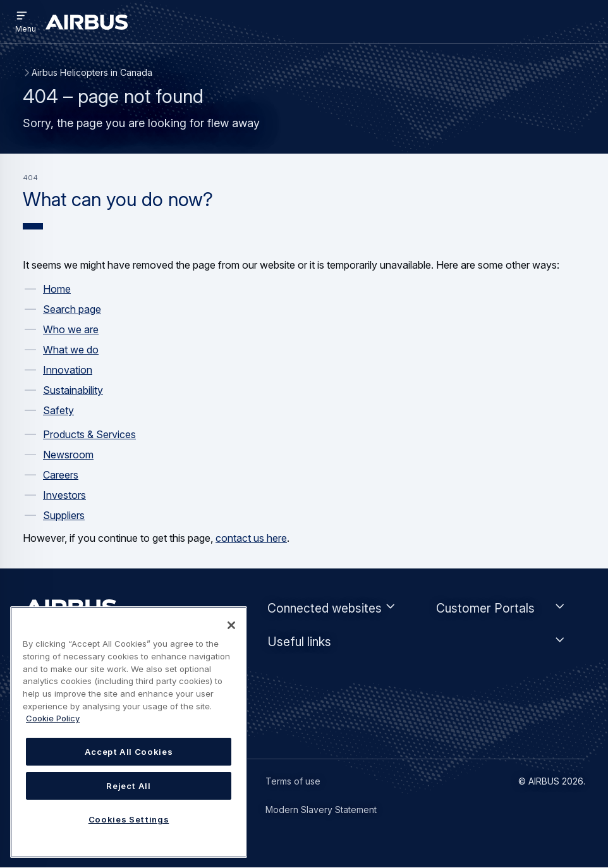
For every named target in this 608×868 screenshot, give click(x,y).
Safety (58, 410)
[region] (129, 732)
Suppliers (64, 515)
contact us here (251, 538)
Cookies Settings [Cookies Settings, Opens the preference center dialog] (129, 819)
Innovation (68, 370)
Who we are (71, 329)
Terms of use (293, 781)
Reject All (129, 786)
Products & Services (89, 434)
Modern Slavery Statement (321, 810)
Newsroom (68, 455)
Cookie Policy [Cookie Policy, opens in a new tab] (53, 718)
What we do (71, 350)
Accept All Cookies (129, 752)
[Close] (231, 625)
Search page (72, 309)
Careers (61, 475)
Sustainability (73, 390)
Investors (64, 495)
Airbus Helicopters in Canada (92, 72)
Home (57, 289)
